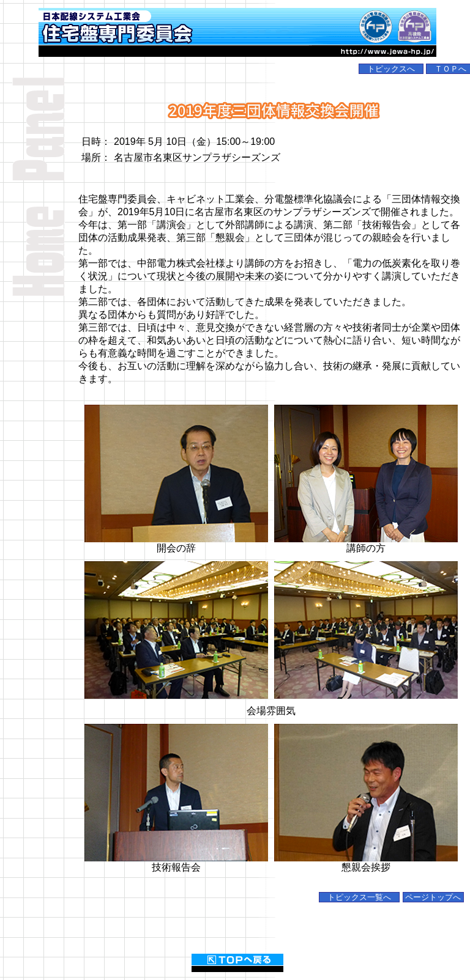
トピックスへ (391, 69)
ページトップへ (433, 897)
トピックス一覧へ (359, 897)
